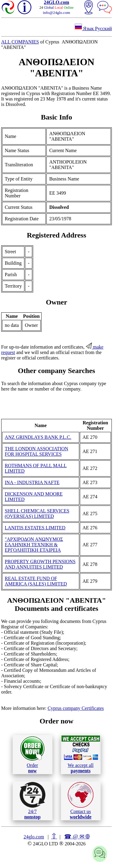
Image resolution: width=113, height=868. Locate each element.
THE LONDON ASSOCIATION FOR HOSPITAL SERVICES (37, 451)
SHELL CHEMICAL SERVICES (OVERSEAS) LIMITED (37, 514)
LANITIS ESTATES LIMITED (35, 528)
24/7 (33, 801)
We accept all (81, 754)
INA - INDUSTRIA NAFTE (32, 482)
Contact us (81, 801)
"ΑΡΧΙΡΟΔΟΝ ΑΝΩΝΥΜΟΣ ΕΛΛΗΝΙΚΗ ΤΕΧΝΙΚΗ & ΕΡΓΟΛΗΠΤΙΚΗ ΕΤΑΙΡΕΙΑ (34, 545)
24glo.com (34, 837)
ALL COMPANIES (20, 42)
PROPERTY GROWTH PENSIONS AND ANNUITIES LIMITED (40, 564)
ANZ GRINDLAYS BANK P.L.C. (38, 437)
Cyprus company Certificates (76, 708)
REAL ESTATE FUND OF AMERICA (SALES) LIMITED (36, 581)
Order (32, 754)
